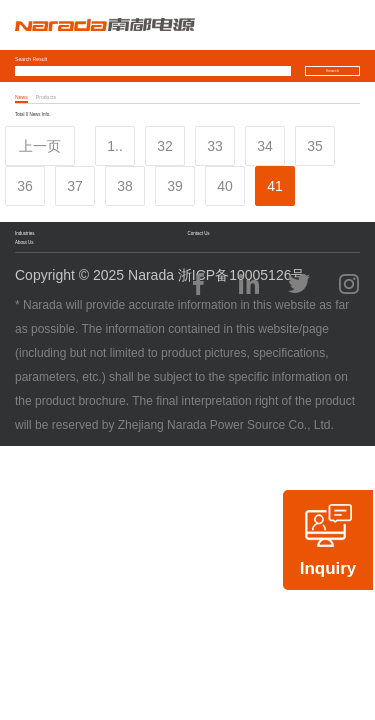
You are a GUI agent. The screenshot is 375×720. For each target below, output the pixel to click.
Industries (24, 233)
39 (175, 186)
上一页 (40, 146)
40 (225, 186)
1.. (115, 146)
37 (75, 186)
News (21, 97)
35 (315, 146)
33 (215, 146)
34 (265, 146)
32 (165, 146)
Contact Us (199, 233)
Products (46, 97)
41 (275, 186)
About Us (24, 242)
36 (25, 186)
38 (125, 186)
